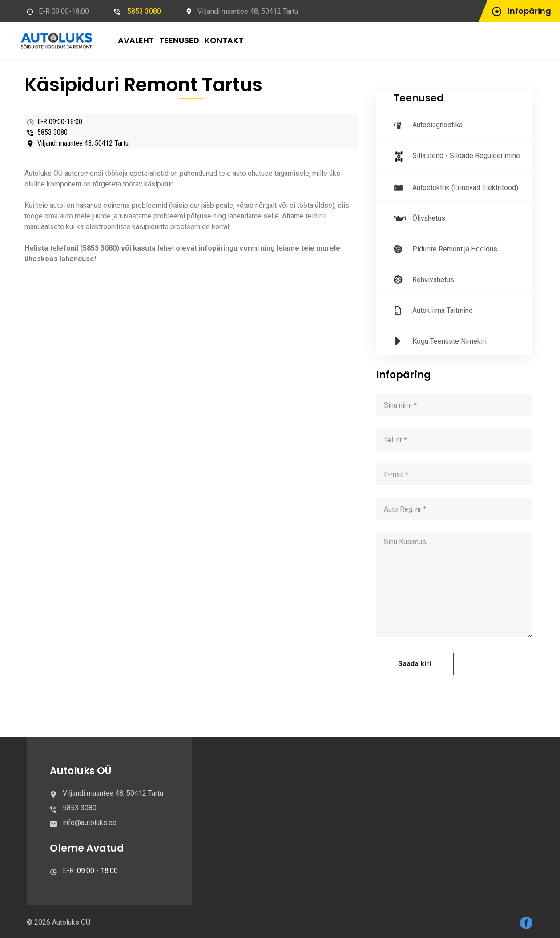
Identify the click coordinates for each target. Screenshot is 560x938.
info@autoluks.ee (90, 823)
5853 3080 (144, 11)
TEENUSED (179, 40)
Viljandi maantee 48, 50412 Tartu (83, 143)
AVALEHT (136, 40)
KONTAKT (224, 40)
